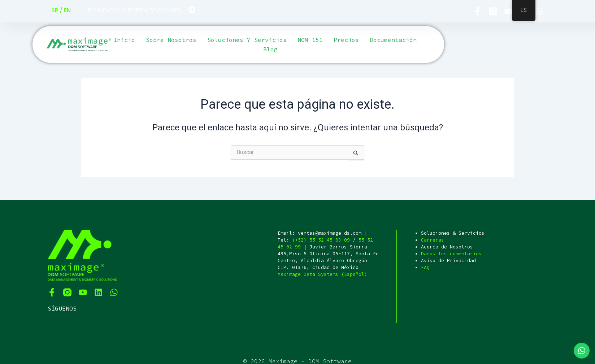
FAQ (425, 267)
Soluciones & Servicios (453, 233)
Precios (346, 40)
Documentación (393, 40)
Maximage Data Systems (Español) (322, 274)
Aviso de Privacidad (448, 261)
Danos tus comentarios (451, 254)
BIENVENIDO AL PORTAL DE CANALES (135, 10)
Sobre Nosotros (171, 40)
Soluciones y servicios (247, 40)
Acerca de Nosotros (447, 247)
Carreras (433, 240)
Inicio (124, 40)
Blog (270, 49)
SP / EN (61, 10)
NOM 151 (310, 40)
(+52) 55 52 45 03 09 (321, 240)
